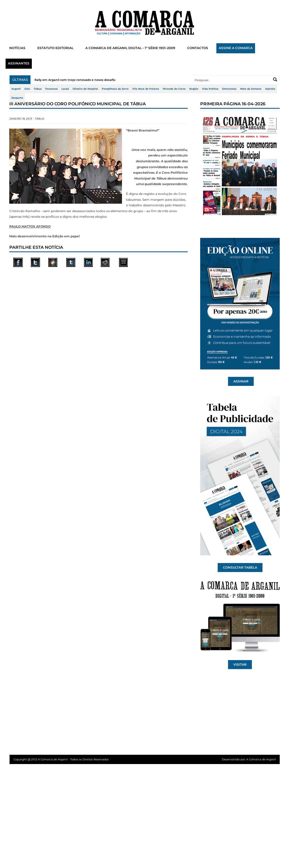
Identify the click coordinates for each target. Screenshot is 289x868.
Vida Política (210, 89)
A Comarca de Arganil (261, 759)
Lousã (65, 89)
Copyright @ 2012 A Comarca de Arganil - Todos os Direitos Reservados (61, 759)
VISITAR (240, 665)
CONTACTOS (198, 48)
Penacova (52, 89)
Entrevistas (229, 89)
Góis (27, 89)
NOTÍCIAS (17, 48)
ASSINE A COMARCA (236, 48)
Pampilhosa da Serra (115, 89)
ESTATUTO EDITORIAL (55, 48)
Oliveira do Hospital (85, 89)
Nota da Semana (251, 89)
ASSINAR (241, 381)
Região (194, 89)
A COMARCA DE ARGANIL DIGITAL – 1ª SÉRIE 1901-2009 (130, 48)
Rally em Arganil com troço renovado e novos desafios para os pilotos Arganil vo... (97, 80)
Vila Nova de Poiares (146, 89)
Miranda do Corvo (174, 89)
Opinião (270, 89)
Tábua (38, 89)
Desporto (17, 98)
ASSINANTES (19, 63)
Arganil (16, 89)
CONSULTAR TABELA (240, 568)
